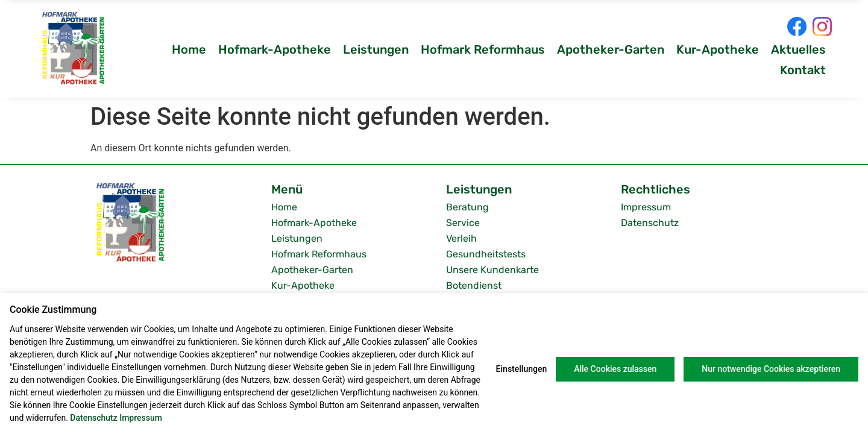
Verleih (461, 238)
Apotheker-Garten (611, 49)
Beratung (467, 207)
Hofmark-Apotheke (275, 49)
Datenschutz (650, 223)
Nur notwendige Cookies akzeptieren (771, 369)
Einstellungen (522, 369)
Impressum (646, 207)
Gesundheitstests (486, 254)
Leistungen (376, 49)
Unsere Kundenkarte (492, 270)
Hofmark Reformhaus (483, 49)
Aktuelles (798, 49)
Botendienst (474, 285)
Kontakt (803, 70)
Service (463, 223)
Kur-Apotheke (718, 49)
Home (189, 49)
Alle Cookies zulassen (615, 369)
